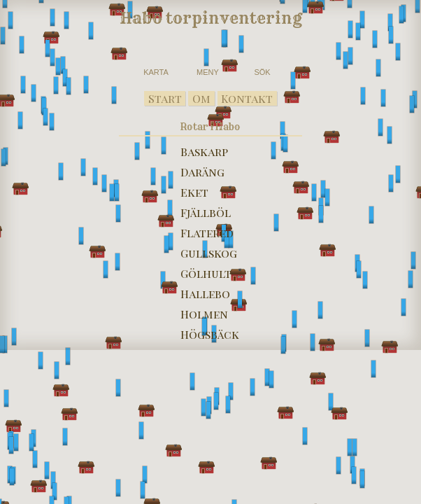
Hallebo (205, 294)
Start (165, 98)
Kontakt (247, 98)
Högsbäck (210, 334)
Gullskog (209, 253)
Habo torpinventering (211, 18)
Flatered (207, 233)
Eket (194, 192)
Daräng (202, 172)
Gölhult (206, 273)
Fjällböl (206, 212)
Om (201, 98)
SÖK (262, 72)
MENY (208, 72)
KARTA (156, 72)
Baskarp (204, 152)
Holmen (204, 314)
